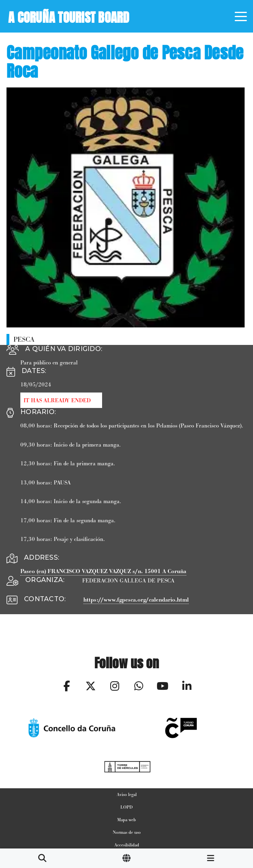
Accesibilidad (127, 845)
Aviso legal (127, 794)
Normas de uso (127, 832)
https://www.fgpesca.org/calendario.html (136, 600)
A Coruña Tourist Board (69, 16)
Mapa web (126, 820)
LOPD (126, 807)
